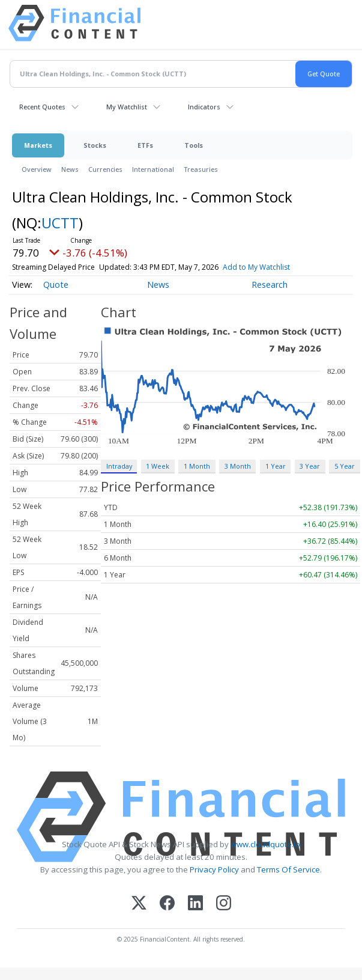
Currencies (105, 169)
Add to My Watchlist (256, 267)
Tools (194, 145)
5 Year (345, 466)
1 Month (197, 466)
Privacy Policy (214, 869)
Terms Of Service (288, 869)
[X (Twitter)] (139, 904)
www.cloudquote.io (265, 844)
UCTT (60, 223)
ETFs (145, 145)
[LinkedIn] (195, 904)
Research (270, 285)
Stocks (95, 145)
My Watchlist (127, 107)
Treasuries (201, 169)
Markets (38, 145)
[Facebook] (167, 904)
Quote (56, 285)
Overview (37, 169)
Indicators (204, 107)
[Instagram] (224, 904)
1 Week (158, 466)
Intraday (119, 466)
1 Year (276, 466)
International (153, 169)
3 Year (310, 466)
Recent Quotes (42, 107)
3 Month (238, 466)
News (70, 169)
